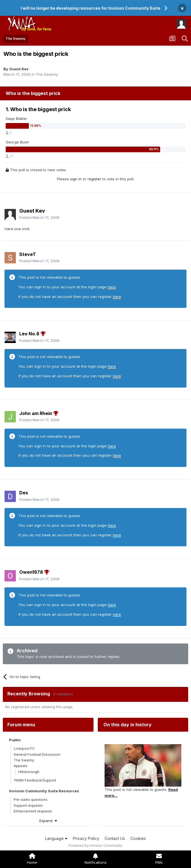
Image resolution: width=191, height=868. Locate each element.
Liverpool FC (24, 749)
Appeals (21, 766)
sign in (76, 179)
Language (56, 838)
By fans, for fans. (37, 29)
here (112, 287)
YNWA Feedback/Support (35, 780)
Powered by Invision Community (95, 845)
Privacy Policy (86, 838)
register (94, 179)
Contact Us (115, 838)
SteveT (28, 254)
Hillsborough (29, 772)
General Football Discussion (37, 754)
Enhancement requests (33, 811)
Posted (39, 217)
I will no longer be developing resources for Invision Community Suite (91, 8)
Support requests (28, 805)
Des (24, 493)
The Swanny (47, 74)
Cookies (138, 838)
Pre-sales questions (31, 800)
